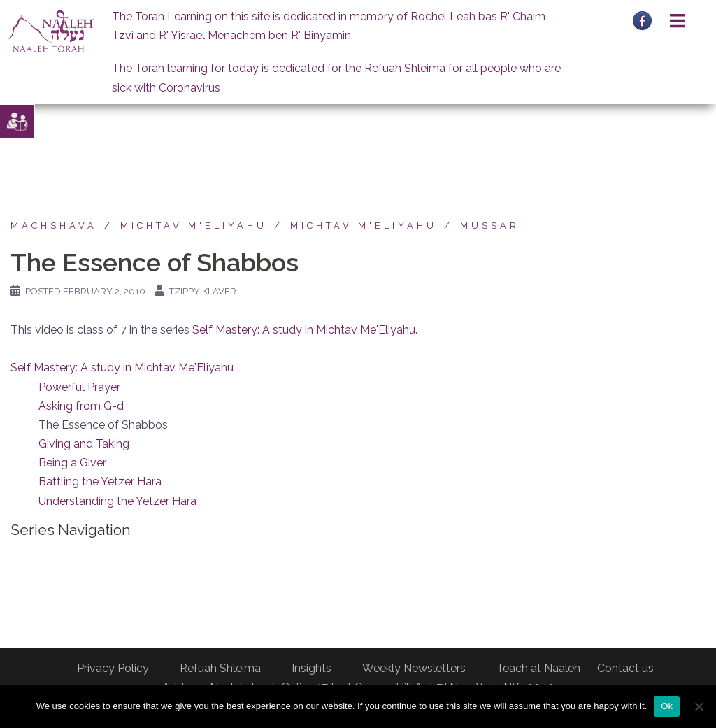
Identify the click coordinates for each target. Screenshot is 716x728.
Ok (667, 706)
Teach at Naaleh (538, 668)
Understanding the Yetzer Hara (117, 501)
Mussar (490, 226)
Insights (312, 668)
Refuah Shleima (220, 668)
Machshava (54, 226)
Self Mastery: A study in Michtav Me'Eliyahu (304, 330)
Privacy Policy (113, 668)
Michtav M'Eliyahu (194, 226)
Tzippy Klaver (203, 291)
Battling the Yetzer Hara (100, 481)
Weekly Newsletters (414, 668)
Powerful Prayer (79, 387)
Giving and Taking (84, 444)
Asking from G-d (81, 406)
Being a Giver (72, 463)
